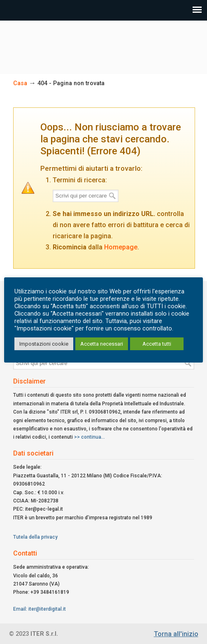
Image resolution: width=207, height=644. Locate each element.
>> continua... (90, 437)
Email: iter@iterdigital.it (40, 609)
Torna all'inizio (176, 634)
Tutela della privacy (35, 537)
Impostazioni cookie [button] (44, 344)
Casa (20, 83)
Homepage (121, 247)
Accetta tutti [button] (157, 344)
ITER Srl (104, 44)
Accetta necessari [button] (102, 344)
